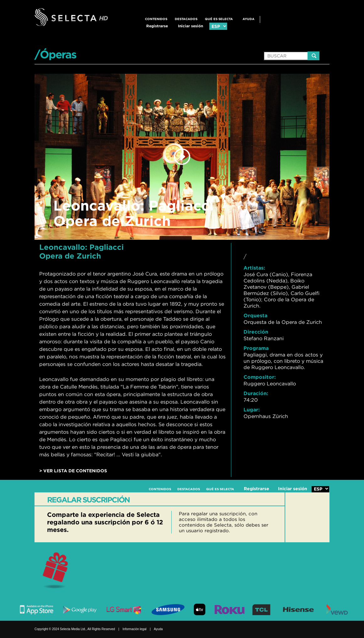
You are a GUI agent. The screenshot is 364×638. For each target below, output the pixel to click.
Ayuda (249, 19)
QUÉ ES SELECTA (219, 19)
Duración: (256, 393)
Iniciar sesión (190, 26)
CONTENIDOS (156, 19)
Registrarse (157, 26)
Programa (256, 348)
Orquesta (255, 315)
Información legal (135, 629)
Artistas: (254, 268)
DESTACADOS (186, 19)
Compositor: (260, 377)
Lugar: (252, 410)
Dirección (256, 332)
